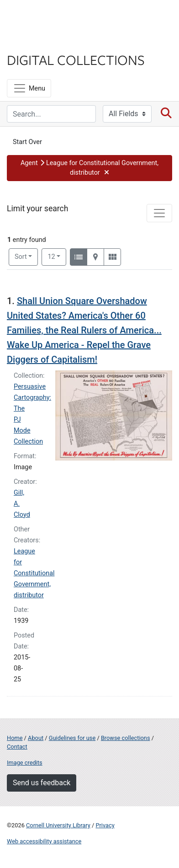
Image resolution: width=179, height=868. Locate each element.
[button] (89, 168)
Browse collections (126, 738)
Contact (17, 747)
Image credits (25, 763)
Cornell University (53, 18)
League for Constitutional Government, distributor (34, 573)
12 (57, 256)
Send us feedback (42, 783)
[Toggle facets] (159, 213)
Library (34, 42)
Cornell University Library (58, 825)
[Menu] (29, 88)
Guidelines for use (72, 738)
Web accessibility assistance (44, 841)
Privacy (105, 825)
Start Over (27, 142)
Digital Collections (76, 59)
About (36, 738)
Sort (21, 257)
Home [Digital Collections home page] (15, 738)
